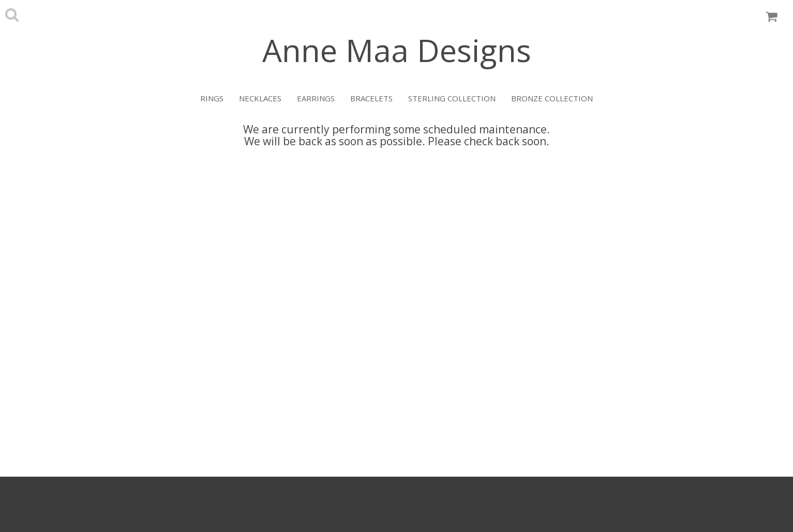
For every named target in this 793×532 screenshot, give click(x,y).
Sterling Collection (452, 98)
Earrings (316, 98)
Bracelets (371, 98)
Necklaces (260, 98)
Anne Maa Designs (397, 50)
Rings (212, 98)
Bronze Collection (552, 98)
